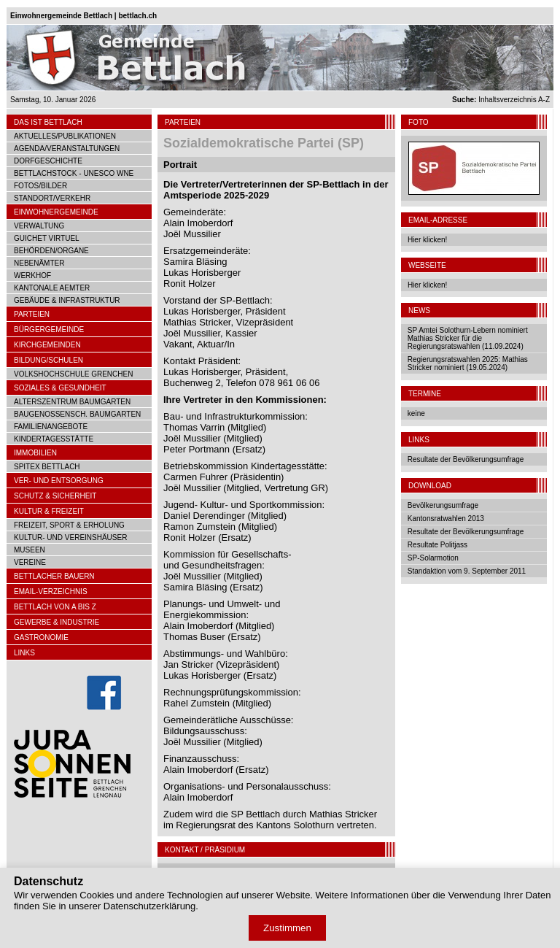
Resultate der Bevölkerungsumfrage (466, 459)
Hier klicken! (427, 240)
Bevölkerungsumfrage (443, 505)
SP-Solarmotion (433, 558)
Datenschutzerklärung (149, 906)
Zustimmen (287, 928)
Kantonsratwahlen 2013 (446, 519)
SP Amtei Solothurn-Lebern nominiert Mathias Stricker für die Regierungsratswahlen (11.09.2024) (468, 338)
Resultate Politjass (437, 545)
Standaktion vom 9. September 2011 (467, 571)
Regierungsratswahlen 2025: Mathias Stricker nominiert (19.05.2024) (468, 363)
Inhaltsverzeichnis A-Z (501, 100)
